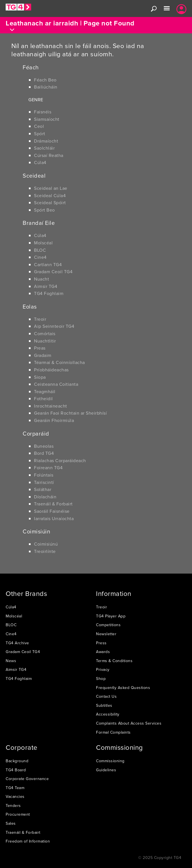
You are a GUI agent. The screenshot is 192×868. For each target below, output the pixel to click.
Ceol (39, 126)
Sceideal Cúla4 (50, 195)
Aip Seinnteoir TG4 (54, 326)
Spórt (40, 133)
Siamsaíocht (47, 119)
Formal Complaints (113, 732)
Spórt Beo (44, 210)
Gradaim (43, 355)
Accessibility (108, 714)
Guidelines (106, 770)
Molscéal (43, 243)
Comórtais (45, 333)
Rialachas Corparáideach (60, 460)
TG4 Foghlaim (49, 293)
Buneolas (44, 446)
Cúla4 (40, 162)
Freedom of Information (28, 841)
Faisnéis (43, 112)
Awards (103, 652)
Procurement (18, 814)
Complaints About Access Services (129, 723)
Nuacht (41, 279)
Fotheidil (43, 399)
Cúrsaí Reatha (49, 155)
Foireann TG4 (48, 468)
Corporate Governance (27, 779)
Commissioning (110, 761)
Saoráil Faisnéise (52, 511)
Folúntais (44, 475)
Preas (40, 348)
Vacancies (15, 796)
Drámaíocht (46, 141)
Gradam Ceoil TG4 (53, 272)
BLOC (40, 250)
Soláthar (43, 489)
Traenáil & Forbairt (53, 504)
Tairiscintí (44, 482)
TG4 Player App (111, 616)
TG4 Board (16, 770)
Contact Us (106, 696)
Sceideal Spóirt (50, 203)
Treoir (40, 319)
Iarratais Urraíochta (54, 518)
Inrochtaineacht (51, 406)
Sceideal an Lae (51, 188)
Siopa (40, 377)
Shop (101, 679)
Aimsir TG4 (46, 286)
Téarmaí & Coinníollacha (59, 362)
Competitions (108, 625)
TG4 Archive (17, 643)
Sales (11, 823)
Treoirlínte (45, 551)
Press (101, 643)
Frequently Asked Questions (123, 688)
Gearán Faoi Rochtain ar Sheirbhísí (70, 413)
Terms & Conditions (114, 661)
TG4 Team (15, 788)
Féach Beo (45, 80)
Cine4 (40, 257)
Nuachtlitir (45, 341)
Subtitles (104, 705)
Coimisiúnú (46, 544)
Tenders (13, 805)
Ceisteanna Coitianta (56, 384)
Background (17, 761)
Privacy (103, 669)
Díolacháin (45, 497)
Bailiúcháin (46, 87)
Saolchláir (44, 148)
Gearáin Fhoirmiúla (54, 420)
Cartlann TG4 (48, 264)
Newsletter (106, 634)
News (11, 661)
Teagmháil (45, 391)
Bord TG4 (44, 453)
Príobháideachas (51, 370)
